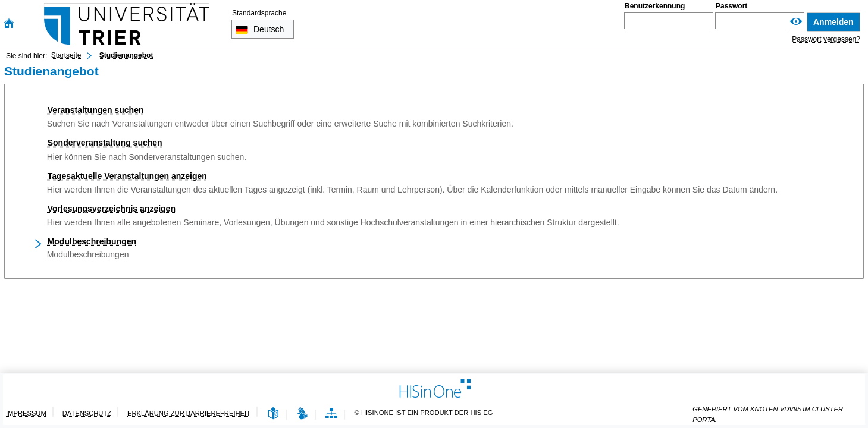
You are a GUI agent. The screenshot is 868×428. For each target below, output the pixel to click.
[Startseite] (9, 23)
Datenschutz (87, 413)
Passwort (731, 6)
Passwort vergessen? (826, 39)
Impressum (26, 413)
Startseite (66, 55)
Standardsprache (259, 13)
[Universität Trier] (127, 24)
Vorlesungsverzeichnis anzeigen (112, 209)
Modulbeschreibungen (92, 241)
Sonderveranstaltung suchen (105, 143)
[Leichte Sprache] (273, 414)
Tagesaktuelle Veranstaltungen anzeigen (127, 176)
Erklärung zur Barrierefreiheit (189, 413)
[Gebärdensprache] (302, 414)
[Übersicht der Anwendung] (331, 414)
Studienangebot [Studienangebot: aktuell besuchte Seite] (126, 55)
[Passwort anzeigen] (796, 22)
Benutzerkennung (655, 6)
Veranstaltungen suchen (96, 110)
